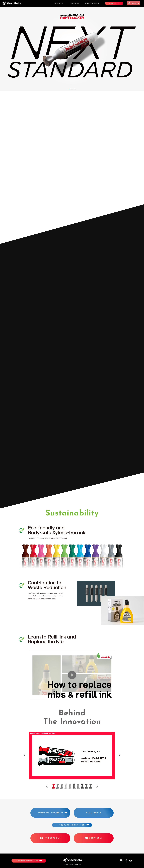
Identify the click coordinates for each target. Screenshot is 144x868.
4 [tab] (75, 89)
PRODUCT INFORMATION (72, 825)
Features (74, 3)
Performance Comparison (50, 813)
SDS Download (94, 813)
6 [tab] (74, 786)
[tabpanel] (72, 49)
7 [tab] (78, 786)
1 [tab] (69, 89)
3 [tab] (73, 89)
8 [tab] (82, 786)
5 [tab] (70, 786)
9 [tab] (86, 786)
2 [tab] (71, 89)
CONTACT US (114, 3)
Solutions (59, 3)
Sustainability (92, 3)
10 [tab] (90, 786)
